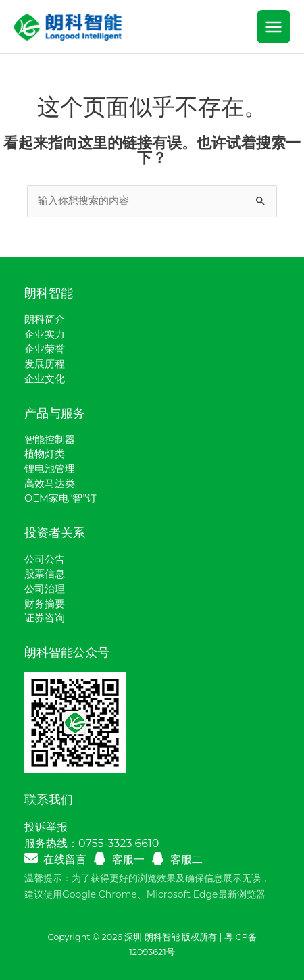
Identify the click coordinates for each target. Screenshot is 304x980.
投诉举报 (46, 827)
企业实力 (45, 334)
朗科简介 (45, 319)
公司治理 (45, 589)
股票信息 (45, 574)
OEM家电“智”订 (60, 498)
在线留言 (65, 859)
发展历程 (45, 364)
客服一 (128, 859)
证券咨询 (45, 618)
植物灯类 (45, 454)
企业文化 (45, 379)
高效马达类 (50, 484)
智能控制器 (50, 440)
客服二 (186, 859)
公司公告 (45, 559)
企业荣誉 (45, 349)
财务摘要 (45, 604)
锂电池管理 (50, 469)
